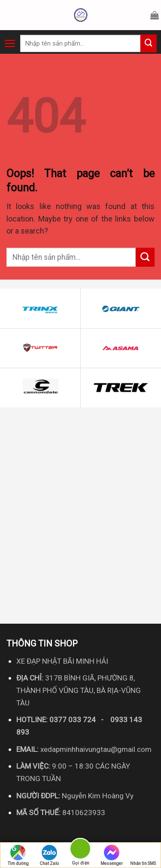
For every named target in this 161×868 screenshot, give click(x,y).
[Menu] (10, 43)
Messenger (112, 855)
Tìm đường (18, 855)
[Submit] (149, 43)
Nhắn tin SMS (143, 855)
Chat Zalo (49, 855)
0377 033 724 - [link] (80, 720)
